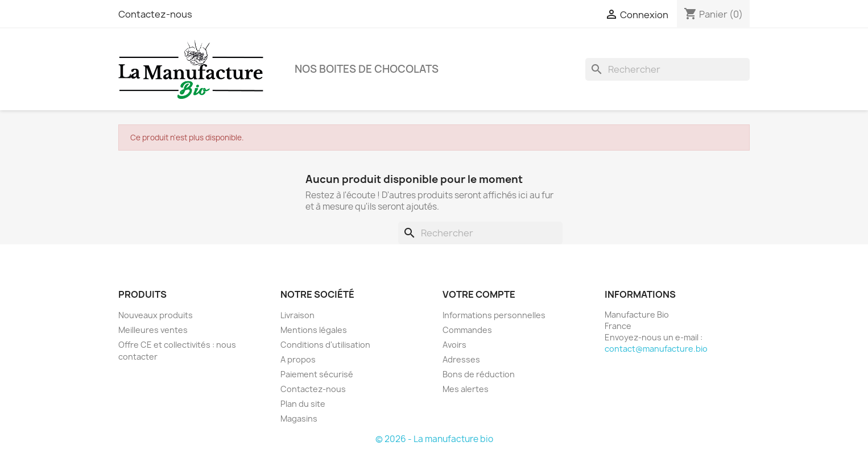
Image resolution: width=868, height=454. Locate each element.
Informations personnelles (494, 315)
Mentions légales (314, 330)
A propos (298, 359)
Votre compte (479, 294)
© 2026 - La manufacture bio (434, 439)
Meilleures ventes (153, 330)
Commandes (467, 330)
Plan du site (303, 404)
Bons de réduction (479, 374)
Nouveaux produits (156, 315)
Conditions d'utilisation (325, 345)
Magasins (299, 418)
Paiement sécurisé (317, 374)
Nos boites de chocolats (367, 69)
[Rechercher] (667, 69)
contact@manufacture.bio (656, 349)
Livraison (297, 315)
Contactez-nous (155, 14)
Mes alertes (466, 389)
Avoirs (454, 345)
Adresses (461, 359)
